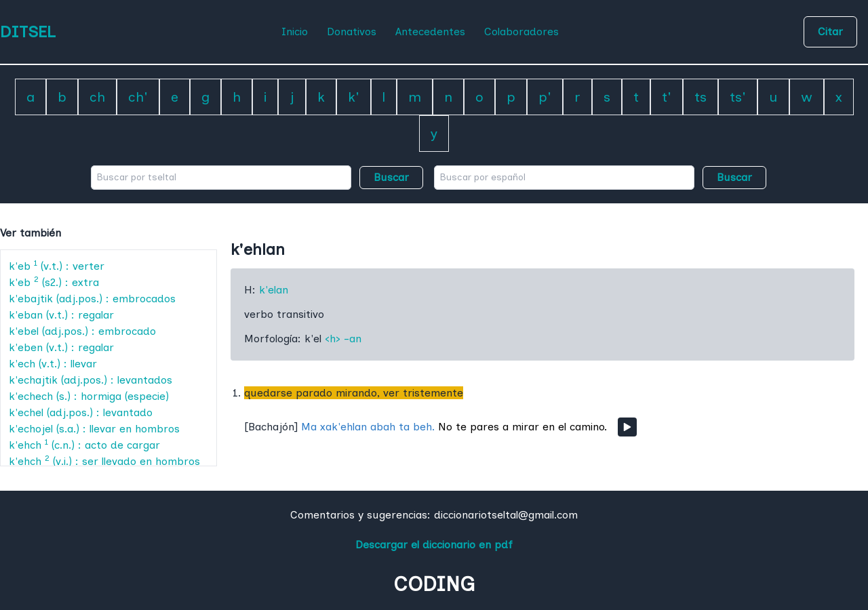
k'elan (274, 290)
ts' (738, 97)
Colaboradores (521, 32)
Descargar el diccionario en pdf (434, 545)
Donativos (352, 32)
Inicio (295, 32)
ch (97, 97)
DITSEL (28, 32)
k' (354, 97)
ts (701, 97)
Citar (830, 32)
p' (545, 97)
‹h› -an (343, 339)
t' (667, 97)
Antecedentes (430, 32)
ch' (138, 97)
